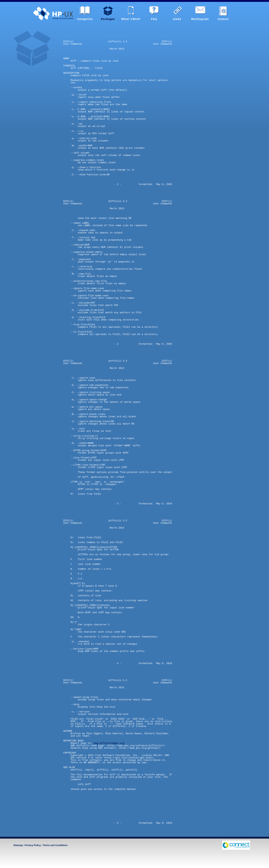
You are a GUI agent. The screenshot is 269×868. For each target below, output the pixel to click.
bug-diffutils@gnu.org (109, 743)
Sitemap (18, 845)
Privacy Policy (33, 845)
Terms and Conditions (55, 845)
